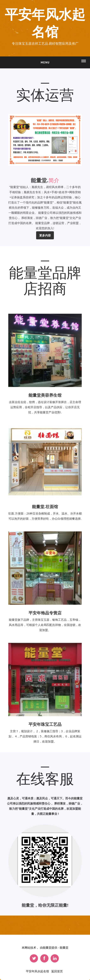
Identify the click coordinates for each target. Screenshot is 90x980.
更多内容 (45, 235)
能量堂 (64, 948)
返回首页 (57, 971)
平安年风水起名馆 (45, 24)
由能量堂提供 (49, 948)
